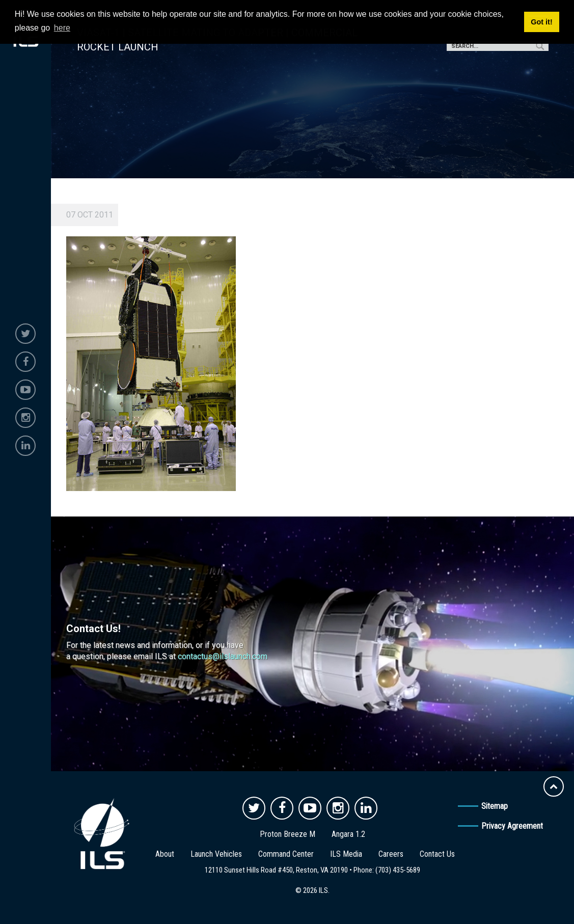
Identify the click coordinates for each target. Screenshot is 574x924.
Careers (391, 854)
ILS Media (346, 854)
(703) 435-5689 (398, 870)
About (165, 854)
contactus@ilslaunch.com (223, 656)
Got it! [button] (541, 22)
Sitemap (495, 806)
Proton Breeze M (288, 834)
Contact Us (437, 854)
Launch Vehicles (216, 854)
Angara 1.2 (348, 834)
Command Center (286, 854)
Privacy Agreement (512, 826)
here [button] (62, 28)
